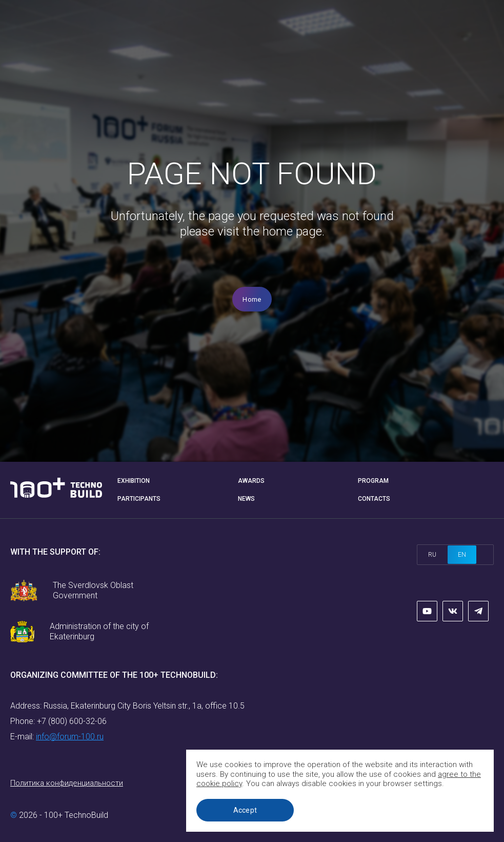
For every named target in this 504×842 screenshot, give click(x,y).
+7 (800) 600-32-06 (72, 721)
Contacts (374, 499)
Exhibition (134, 481)
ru (432, 555)
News (246, 499)
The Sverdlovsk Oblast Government (93, 590)
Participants (139, 499)
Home (252, 299)
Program (373, 481)
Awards (251, 481)
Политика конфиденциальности (67, 783)
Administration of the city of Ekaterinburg (99, 631)
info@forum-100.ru (70, 737)
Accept (245, 810)
